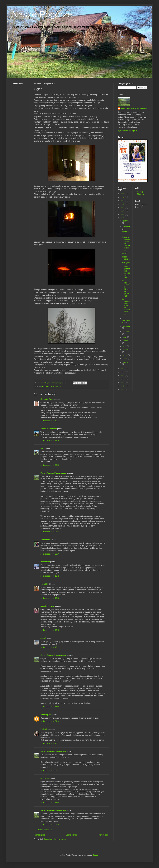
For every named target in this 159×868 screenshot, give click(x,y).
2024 (123, 197)
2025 (123, 194)
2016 (123, 372)
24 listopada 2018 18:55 (50, 707)
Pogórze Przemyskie (54, 387)
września (126, 326)
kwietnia (126, 350)
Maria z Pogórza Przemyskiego (53, 473)
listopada (126, 226)
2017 (123, 369)
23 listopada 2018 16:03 (50, 598)
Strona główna (72, 835)
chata (43, 387)
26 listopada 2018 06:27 (50, 771)
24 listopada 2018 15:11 (50, 647)
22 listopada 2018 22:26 (50, 440)
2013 (123, 382)
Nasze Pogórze (42, 14)
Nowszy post (40, 835)
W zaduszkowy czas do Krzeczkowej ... (126, 307)
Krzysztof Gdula (47, 399)
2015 (123, 375)
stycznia (126, 362)
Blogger (96, 855)
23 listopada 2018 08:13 (50, 554)
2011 (123, 389)
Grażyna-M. (45, 778)
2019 (123, 215)
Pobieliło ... (126, 233)
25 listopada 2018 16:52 (50, 743)
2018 (123, 218)
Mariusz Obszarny (141, 193)
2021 (123, 208)
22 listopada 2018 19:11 (50, 421)
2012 (123, 386)
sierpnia (126, 332)
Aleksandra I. (46, 540)
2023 (123, 201)
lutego (125, 359)
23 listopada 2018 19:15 (50, 630)
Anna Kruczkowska (49, 429)
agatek (43, 638)
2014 (123, 379)
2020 (123, 211)
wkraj (43, 448)
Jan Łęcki (45, 584)
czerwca (126, 341)
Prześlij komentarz (45, 830)
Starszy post (103, 835)
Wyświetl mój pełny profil (127, 131)
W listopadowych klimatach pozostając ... (126, 288)
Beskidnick (45, 562)
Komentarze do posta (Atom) (55, 839)
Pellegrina (45, 729)
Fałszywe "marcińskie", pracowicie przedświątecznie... (126, 270)
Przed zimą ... (126, 258)
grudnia (126, 221)
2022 (123, 204)
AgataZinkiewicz (47, 606)
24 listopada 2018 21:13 (50, 721)
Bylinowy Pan (46, 715)
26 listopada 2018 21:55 (50, 803)
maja (125, 346)
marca (125, 355)
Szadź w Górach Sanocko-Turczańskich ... (126, 244)
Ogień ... (126, 253)
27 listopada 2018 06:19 (50, 825)
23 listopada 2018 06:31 (50, 532)
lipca (125, 337)
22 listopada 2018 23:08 (50, 465)
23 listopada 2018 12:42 (50, 576)
